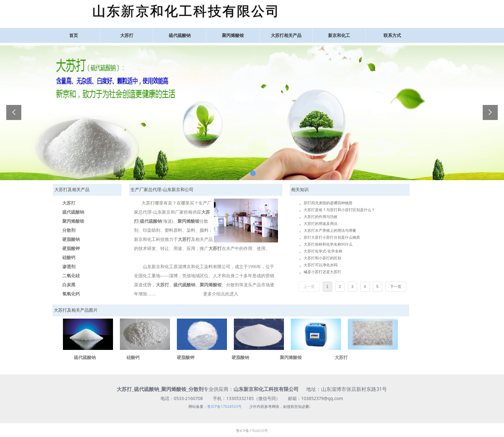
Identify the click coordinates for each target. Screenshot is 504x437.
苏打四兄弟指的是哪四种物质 (328, 203)
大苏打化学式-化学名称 (323, 251)
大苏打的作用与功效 (321, 217)
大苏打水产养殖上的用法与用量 (330, 231)
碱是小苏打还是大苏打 (322, 272)
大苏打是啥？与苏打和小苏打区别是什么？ (339, 210)
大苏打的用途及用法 (321, 224)
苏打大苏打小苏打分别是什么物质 (332, 237)
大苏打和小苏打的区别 (322, 258)
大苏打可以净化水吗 (321, 265)
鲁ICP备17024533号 (224, 406)
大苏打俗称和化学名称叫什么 (328, 244)
